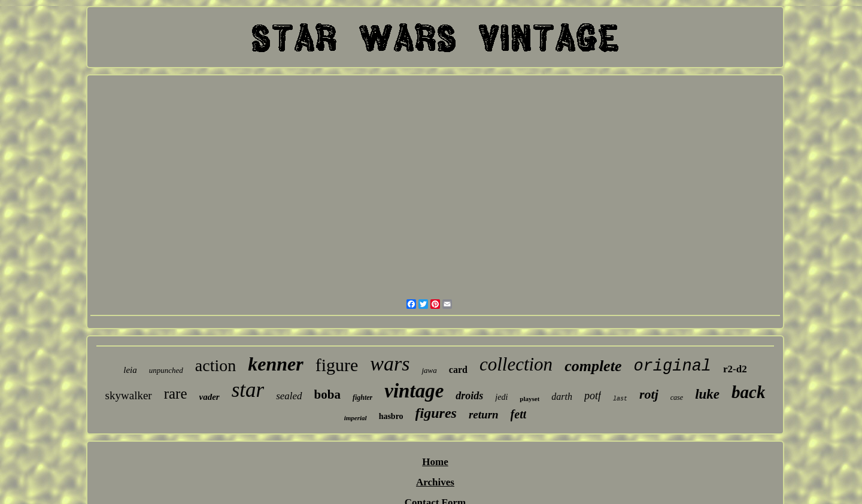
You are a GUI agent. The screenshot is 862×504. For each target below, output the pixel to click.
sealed (289, 396)
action (215, 365)
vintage (414, 391)
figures (436, 413)
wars (390, 364)
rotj (649, 394)
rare (176, 394)
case (677, 397)
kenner (275, 364)
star (248, 390)
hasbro (391, 416)
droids (469, 396)
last (620, 399)
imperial (356, 418)
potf (593, 396)
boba (327, 394)
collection (516, 364)
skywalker (129, 395)
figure (337, 365)
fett (519, 414)
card (458, 370)
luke (707, 394)
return (484, 415)
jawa (429, 370)
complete (593, 366)
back (748, 392)
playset (529, 399)
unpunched (166, 370)
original (672, 366)
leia (130, 370)
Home (435, 462)
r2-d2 (735, 369)
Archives (435, 482)
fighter (362, 397)
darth (562, 397)
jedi (501, 397)
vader (210, 397)
